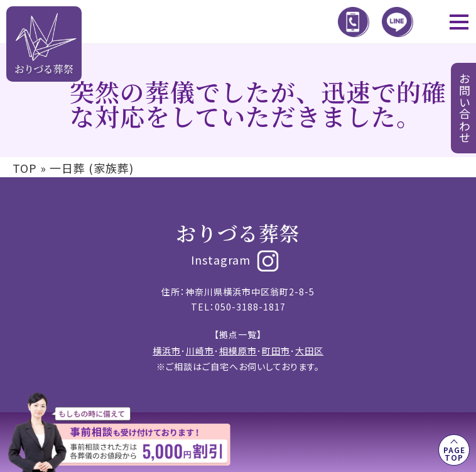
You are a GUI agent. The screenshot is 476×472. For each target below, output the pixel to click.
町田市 (276, 351)
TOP (25, 168)
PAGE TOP (454, 453)
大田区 (309, 351)
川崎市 (200, 351)
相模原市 (238, 351)
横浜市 (167, 351)
